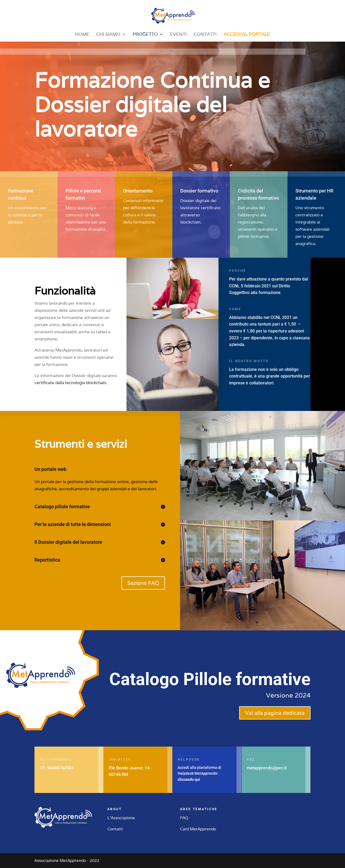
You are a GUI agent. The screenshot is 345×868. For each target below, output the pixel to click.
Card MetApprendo (198, 829)
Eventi (178, 35)
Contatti (205, 35)
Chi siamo (108, 35)
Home (82, 35)
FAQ (184, 818)
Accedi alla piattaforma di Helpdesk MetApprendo (199, 773)
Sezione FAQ (143, 583)
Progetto (145, 35)
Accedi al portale (247, 35)
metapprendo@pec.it (267, 768)
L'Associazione (121, 818)
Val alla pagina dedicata (275, 713)
